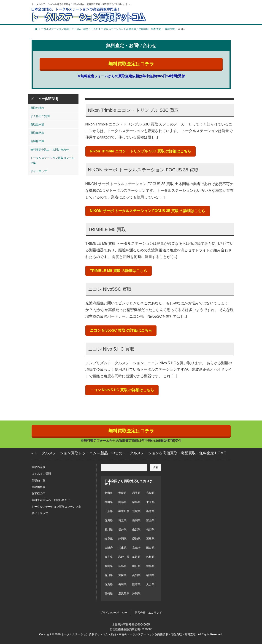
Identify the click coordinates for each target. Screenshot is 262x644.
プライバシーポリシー (114, 613)
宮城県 (150, 493)
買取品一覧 (37, 125)
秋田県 (109, 502)
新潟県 (136, 520)
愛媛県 (122, 575)
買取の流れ (37, 108)
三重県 (150, 539)
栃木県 (150, 511)
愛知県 (136, 539)
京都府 (136, 548)
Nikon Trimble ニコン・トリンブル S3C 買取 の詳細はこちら (141, 151)
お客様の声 (37, 141)
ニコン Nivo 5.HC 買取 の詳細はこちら (122, 390)
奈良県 (109, 557)
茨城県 (136, 511)
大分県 (150, 584)
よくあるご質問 (40, 116)
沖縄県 (136, 593)
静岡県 (122, 539)
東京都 (150, 502)
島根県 (150, 557)
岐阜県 (109, 539)
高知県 (136, 575)
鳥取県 (136, 557)
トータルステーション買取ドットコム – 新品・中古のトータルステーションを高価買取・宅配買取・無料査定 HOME (130, 453)
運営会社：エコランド (148, 613)
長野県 (150, 530)
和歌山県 (124, 557)
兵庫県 (122, 548)
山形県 (122, 502)
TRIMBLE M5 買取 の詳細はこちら (119, 271)
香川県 (109, 575)
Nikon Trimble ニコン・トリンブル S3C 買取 (134, 110)
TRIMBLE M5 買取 (107, 229)
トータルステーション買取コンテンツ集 (52, 160)
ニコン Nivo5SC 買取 (110, 289)
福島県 (136, 502)
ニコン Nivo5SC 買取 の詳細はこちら (121, 330)
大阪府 (109, 548)
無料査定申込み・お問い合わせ (50, 150)
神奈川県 (124, 511)
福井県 (122, 530)
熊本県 (136, 584)
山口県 (136, 566)
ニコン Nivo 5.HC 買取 (111, 349)
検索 (155, 467)
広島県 (122, 566)
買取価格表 (37, 133)
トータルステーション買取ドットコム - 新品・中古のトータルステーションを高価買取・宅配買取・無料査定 (98, 29)
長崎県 (122, 584)
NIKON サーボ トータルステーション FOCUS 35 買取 (143, 170)
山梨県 (136, 530)
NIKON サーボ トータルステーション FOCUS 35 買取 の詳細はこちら (148, 211)
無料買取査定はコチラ (131, 64)
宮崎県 (109, 593)
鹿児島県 (124, 593)
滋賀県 (150, 548)
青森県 (122, 493)
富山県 (150, 520)
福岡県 (150, 575)
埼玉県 (122, 520)
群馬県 (109, 520)
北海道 (109, 493)
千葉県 (109, 511)
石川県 (109, 530)
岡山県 (109, 566)
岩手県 (136, 493)
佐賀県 (109, 584)
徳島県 (150, 566)
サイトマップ (39, 171)
